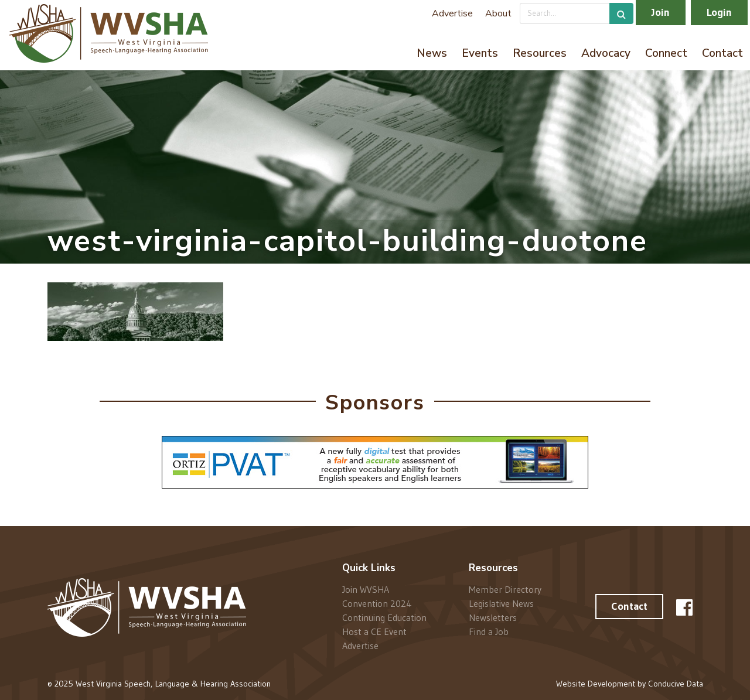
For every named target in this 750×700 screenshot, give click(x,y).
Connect (666, 53)
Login (719, 12)
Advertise (452, 13)
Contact (722, 53)
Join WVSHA (366, 590)
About (498, 13)
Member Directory (505, 590)
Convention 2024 (377, 603)
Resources (540, 53)
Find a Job (489, 631)
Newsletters (493, 617)
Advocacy (606, 53)
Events (480, 53)
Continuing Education (384, 617)
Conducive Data (676, 684)
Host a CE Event (374, 631)
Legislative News (501, 603)
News (432, 53)
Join (661, 12)
